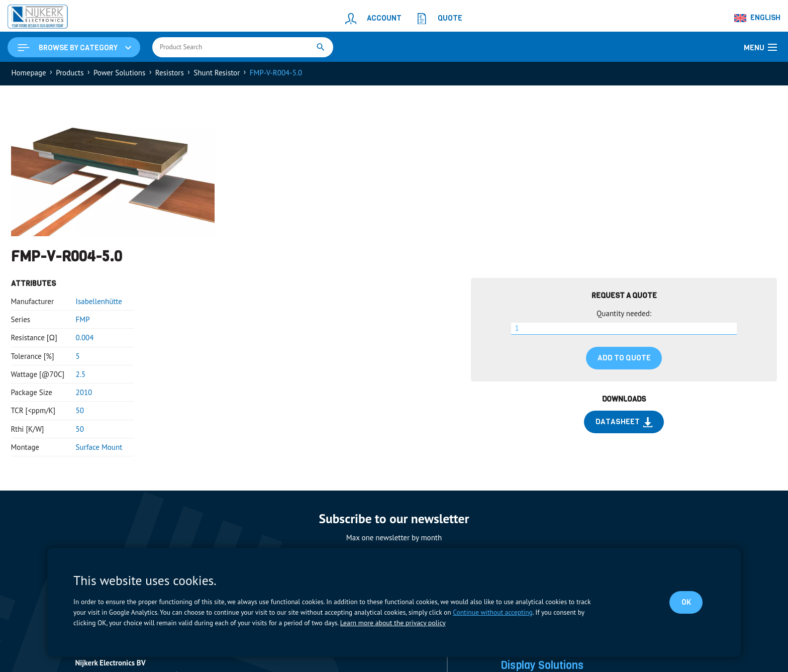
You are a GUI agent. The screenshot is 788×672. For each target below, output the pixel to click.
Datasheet (624, 423)
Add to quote (624, 359)
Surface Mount (99, 448)
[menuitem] (758, 18)
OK (686, 602)
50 (80, 412)
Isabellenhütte (99, 302)
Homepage (29, 74)
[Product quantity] (624, 330)
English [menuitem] (765, 18)
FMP (83, 320)
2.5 (81, 375)
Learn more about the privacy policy (392, 623)
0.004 (85, 339)
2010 (84, 393)
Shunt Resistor (217, 74)
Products (70, 74)
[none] (758, 18)
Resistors (170, 74)
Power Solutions (119, 74)
